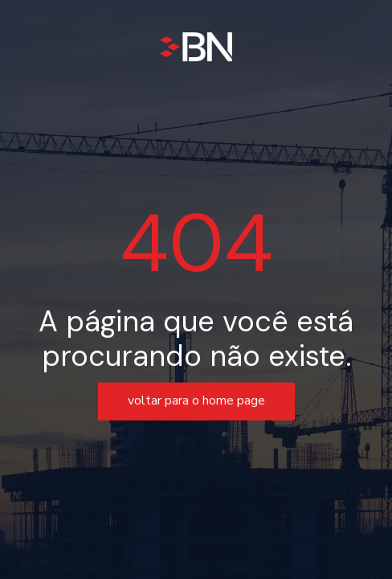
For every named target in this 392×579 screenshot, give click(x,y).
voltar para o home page (196, 401)
